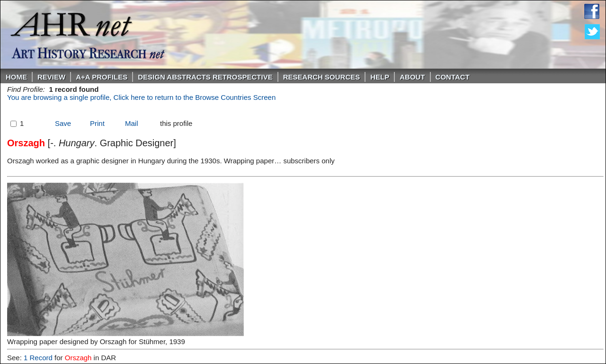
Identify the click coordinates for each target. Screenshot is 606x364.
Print (97, 123)
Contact (453, 77)
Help (380, 77)
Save (63, 123)
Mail (132, 123)
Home (16, 77)
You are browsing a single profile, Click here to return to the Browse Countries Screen (141, 97)
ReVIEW (51, 77)
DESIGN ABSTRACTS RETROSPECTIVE (205, 77)
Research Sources (322, 77)
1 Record (38, 358)
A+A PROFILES (102, 77)
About (412, 77)
